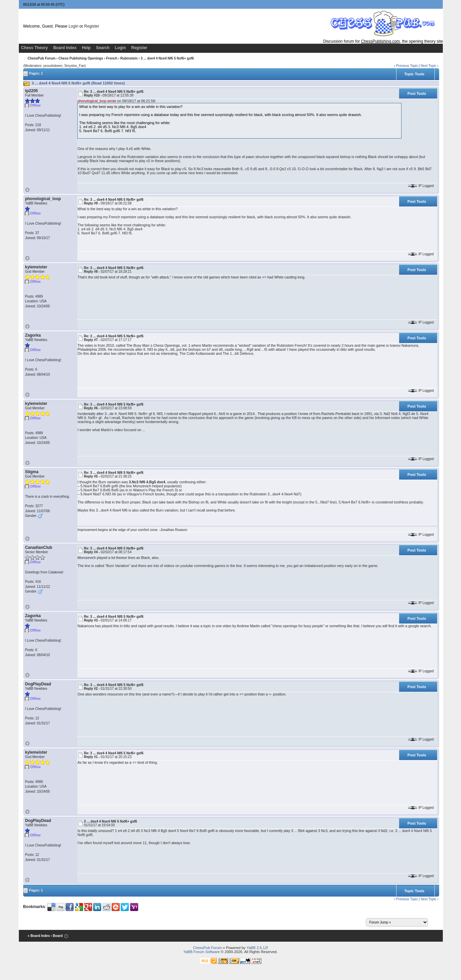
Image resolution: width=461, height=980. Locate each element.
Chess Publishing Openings (81, 58)
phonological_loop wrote (97, 101)
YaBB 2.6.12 (257, 948)
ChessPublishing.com (380, 41)
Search (103, 48)
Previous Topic (407, 66)
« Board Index (39, 936)
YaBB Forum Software (202, 952)
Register (92, 26)
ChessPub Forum (42, 58)
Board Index (65, 48)
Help (86, 48)
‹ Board (57, 936)
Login (73, 26)
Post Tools (417, 93)
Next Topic (429, 66)
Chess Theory (34, 48)
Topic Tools (414, 74)
